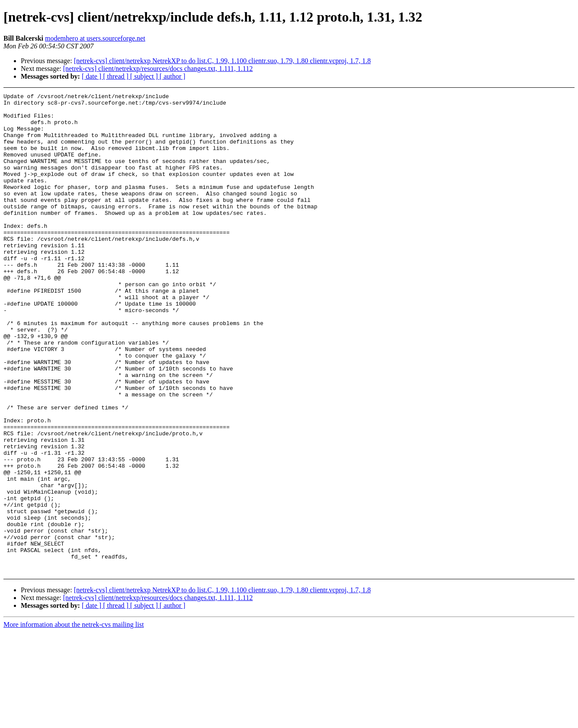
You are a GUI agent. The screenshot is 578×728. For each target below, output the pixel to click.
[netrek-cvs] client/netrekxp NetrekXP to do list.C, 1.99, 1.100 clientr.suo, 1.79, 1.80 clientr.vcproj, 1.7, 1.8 (222, 61)
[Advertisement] (516, 115)
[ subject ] (145, 76)
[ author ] (173, 76)
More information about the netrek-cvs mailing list (74, 720)
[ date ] (92, 76)
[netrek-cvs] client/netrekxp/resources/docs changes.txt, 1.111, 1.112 (158, 69)
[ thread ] (117, 76)
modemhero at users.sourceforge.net (95, 38)
